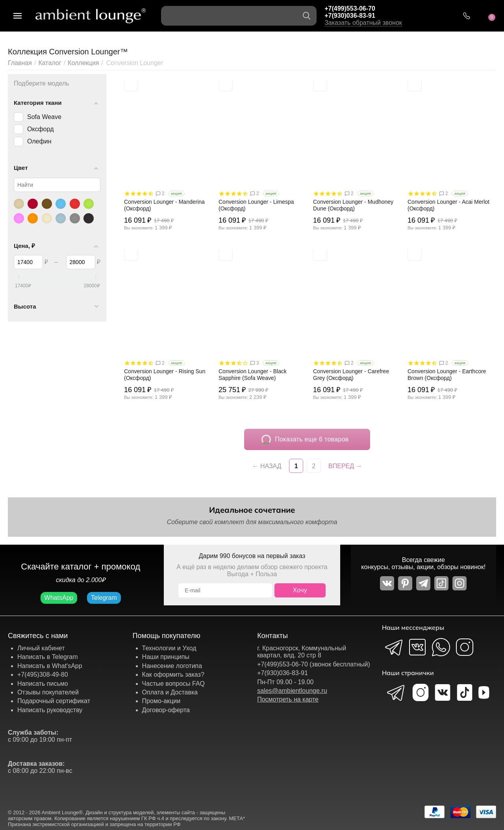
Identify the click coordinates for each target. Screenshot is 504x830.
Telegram (104, 598)
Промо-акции (161, 701)
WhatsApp (59, 598)
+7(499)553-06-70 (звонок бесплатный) (314, 664)
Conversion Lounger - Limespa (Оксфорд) (256, 205)
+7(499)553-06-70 (350, 8)
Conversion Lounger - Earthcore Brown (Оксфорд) (447, 375)
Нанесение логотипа (172, 666)
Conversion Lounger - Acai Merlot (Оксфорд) (448, 205)
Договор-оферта (166, 710)
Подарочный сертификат (54, 701)
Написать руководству (50, 710)
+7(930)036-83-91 (350, 16)
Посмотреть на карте (288, 699)
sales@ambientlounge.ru (292, 691)
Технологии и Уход (169, 648)
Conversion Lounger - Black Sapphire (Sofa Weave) (253, 375)
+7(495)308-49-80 (43, 675)
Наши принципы (166, 657)
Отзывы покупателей (48, 692)
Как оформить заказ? (173, 675)
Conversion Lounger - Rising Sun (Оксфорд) (165, 375)
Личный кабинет (41, 648)
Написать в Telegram (48, 657)
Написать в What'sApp (50, 666)
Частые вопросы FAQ (174, 684)
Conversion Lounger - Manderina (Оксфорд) (164, 205)
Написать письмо (43, 684)
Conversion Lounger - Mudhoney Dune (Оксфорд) (353, 205)
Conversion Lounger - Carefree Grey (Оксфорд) (351, 375)
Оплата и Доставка (170, 692)
